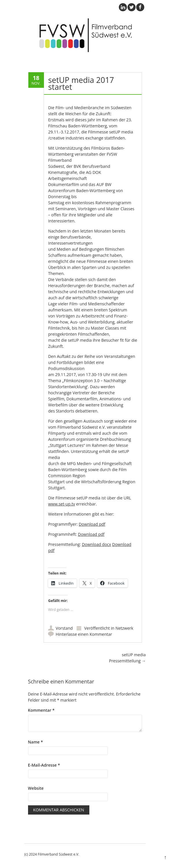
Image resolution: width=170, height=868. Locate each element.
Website (36, 788)
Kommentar (41, 710)
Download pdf (92, 524)
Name (36, 742)
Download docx (96, 544)
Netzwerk (124, 628)
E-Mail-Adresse (44, 765)
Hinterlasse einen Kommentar (84, 634)
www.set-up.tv (61, 504)
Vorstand (64, 628)
